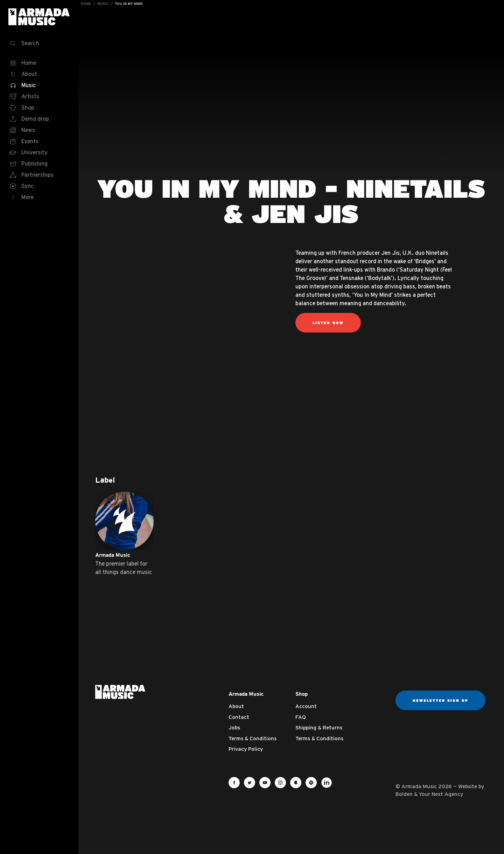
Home (86, 4)
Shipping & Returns (319, 727)
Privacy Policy (246, 749)
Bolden (404, 794)
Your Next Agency (441, 794)
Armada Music (39, 17)
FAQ (301, 717)
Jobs (234, 727)
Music (103, 4)
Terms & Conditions (253, 738)
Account (306, 706)
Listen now (328, 323)
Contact (239, 717)
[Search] (39, 43)
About (236, 706)
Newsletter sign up (440, 700)
